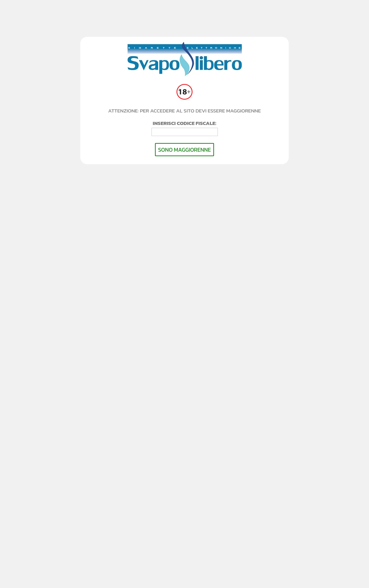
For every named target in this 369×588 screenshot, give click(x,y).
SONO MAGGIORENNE (184, 150)
